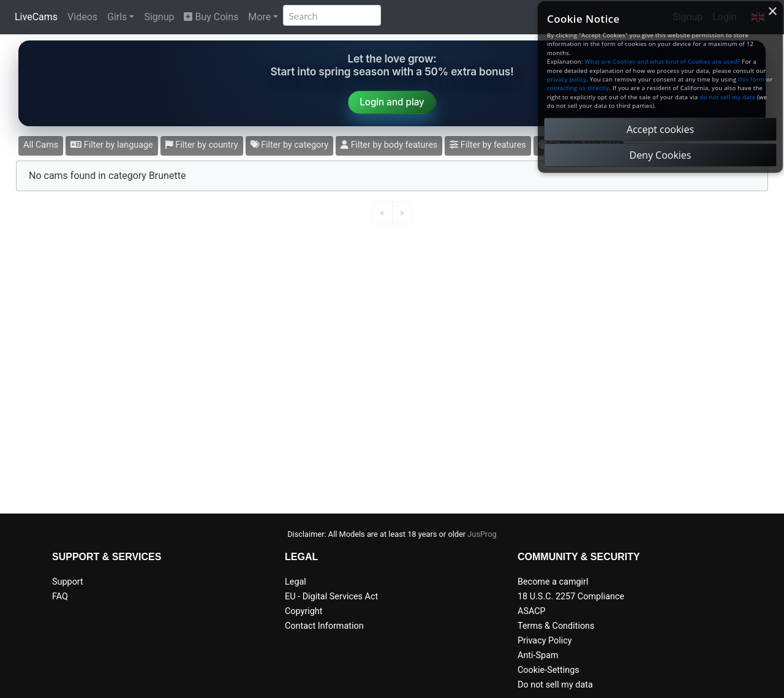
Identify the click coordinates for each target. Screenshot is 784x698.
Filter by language (112, 145)
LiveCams (36, 17)
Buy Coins (211, 17)
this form (751, 79)
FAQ (60, 597)
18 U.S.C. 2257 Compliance (571, 597)
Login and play (392, 102)
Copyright (303, 611)
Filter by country (202, 145)
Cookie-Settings (548, 670)
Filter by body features (389, 145)
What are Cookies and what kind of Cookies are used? (663, 62)
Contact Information (324, 626)
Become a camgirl (553, 582)
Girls (117, 17)
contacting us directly (578, 88)
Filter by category (290, 145)
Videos (82, 17)
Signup (159, 17)
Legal (296, 582)
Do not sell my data (555, 685)
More (259, 17)
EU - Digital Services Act (331, 597)
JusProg (482, 534)
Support (68, 582)
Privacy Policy (545, 641)
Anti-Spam (538, 655)
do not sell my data (727, 97)
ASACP (532, 611)
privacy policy (567, 79)
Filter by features (488, 145)
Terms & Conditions (556, 626)
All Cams (41, 145)
